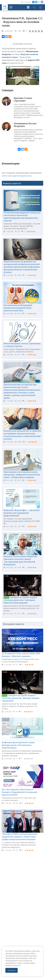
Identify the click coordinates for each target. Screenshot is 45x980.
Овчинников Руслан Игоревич (25, 125)
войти (5, 176)
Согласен (12, 970)
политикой (16, 965)
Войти (40, 7)
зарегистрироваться (22, 176)
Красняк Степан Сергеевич (23, 99)
